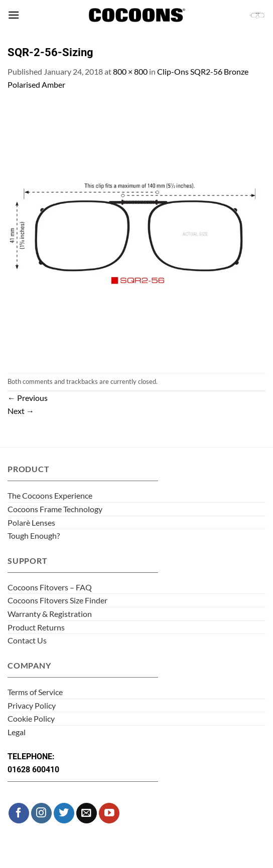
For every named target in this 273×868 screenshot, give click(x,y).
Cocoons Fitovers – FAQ (50, 587)
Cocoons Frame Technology (55, 509)
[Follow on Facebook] (19, 813)
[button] (14, 15)
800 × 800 (130, 71)
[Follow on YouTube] (109, 813)
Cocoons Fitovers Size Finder (57, 600)
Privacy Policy (32, 705)
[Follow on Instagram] (41, 813)
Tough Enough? (34, 535)
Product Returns (36, 627)
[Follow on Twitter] (64, 813)
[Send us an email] (87, 813)
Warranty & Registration (50, 614)
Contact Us (27, 640)
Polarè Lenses (31, 522)
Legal (17, 732)
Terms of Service (35, 692)
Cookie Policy (31, 718)
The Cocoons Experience (50, 495)
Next (21, 411)
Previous (28, 398)
